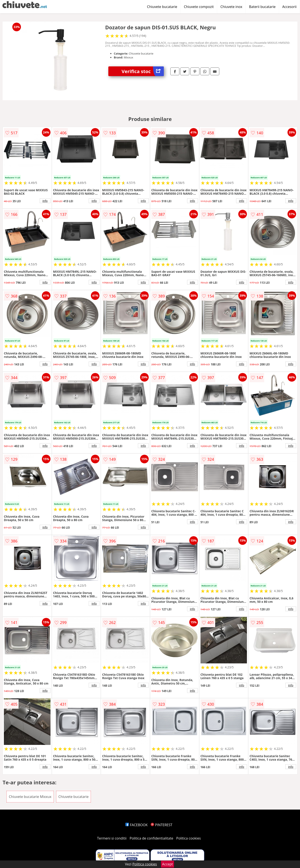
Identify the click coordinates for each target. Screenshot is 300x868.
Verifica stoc (143, 71)
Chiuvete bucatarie (162, 7)
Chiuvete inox (231, 7)
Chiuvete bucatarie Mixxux (30, 797)
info (45, 201)
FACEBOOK (137, 825)
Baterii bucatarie (262, 7)
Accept (167, 864)
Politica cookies (189, 838)
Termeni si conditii (112, 838)
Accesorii (289, 7)
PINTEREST (161, 825)
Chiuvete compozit (199, 7)
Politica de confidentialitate (152, 838)
